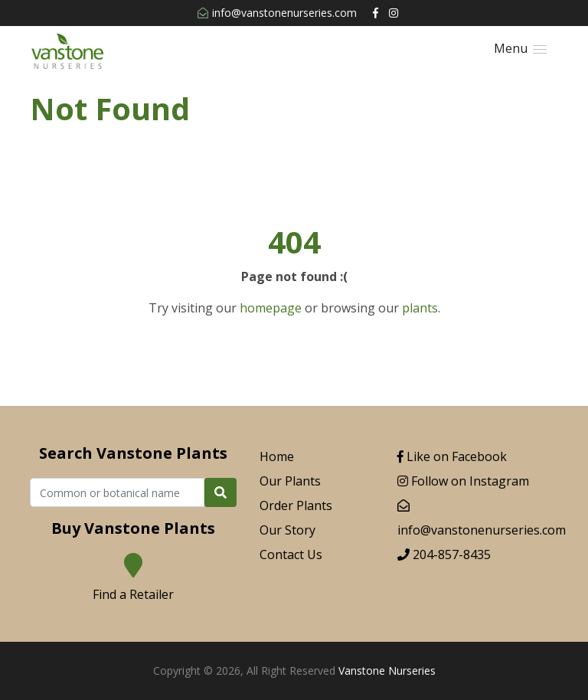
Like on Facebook (452, 456)
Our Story (287, 530)
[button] (520, 49)
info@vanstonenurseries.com (277, 13)
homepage (271, 308)
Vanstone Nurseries (387, 671)
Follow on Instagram (463, 481)
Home (277, 456)
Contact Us (291, 554)
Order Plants (296, 505)
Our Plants (290, 481)
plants (420, 308)
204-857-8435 (444, 554)
